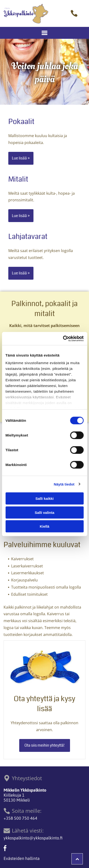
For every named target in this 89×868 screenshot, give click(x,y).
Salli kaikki (44, 498)
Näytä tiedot (64, 484)
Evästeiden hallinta (22, 858)
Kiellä (44, 526)
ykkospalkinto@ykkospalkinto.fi (33, 838)
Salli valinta (44, 512)
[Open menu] (44, 33)
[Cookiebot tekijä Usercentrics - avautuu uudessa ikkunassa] (63, 338)
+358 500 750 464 (20, 818)
